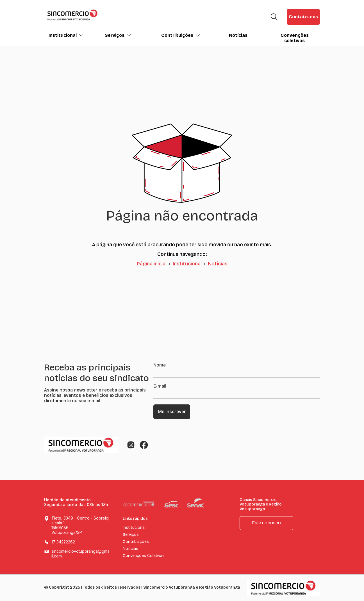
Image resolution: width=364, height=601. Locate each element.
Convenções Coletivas (144, 556)
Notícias (238, 35)
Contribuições (181, 35)
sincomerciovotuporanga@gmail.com (80, 554)
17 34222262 (63, 542)
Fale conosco (266, 523)
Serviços (118, 35)
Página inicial (152, 264)
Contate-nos (303, 17)
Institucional (66, 35)
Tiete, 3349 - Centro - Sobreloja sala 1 (81, 525)
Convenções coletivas (295, 38)
